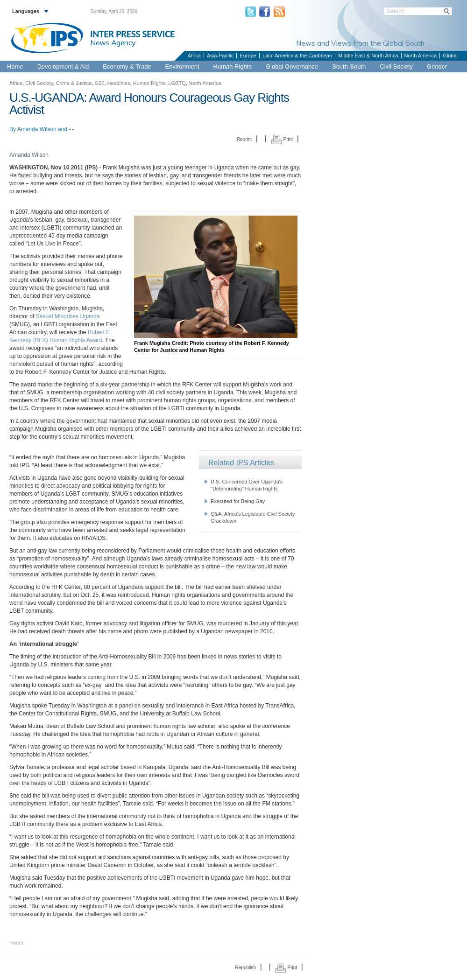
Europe (248, 56)
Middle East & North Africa (368, 56)
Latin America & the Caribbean (297, 56)
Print (282, 139)
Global (450, 56)
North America (421, 56)
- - (71, 129)
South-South (349, 66)
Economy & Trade (127, 66)
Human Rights (233, 66)
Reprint (244, 139)
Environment (182, 66)
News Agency (113, 42)
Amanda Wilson (37, 129)
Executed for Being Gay (238, 501)
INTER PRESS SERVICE (132, 34)
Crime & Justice (74, 83)
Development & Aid (63, 66)
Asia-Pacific (220, 56)
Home (15, 66)
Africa (194, 56)
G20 (100, 83)
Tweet (16, 943)
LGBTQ (177, 83)
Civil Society (396, 66)
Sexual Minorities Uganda (68, 316)
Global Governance (292, 66)
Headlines (119, 83)
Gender (437, 66)
